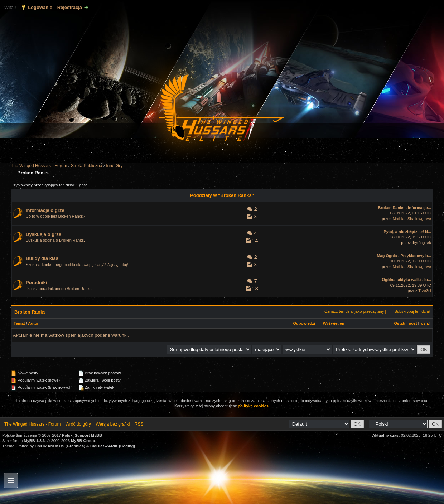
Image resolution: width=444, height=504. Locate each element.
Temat (19, 323)
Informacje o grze (45, 210)
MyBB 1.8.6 (35, 441)
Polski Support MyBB (82, 435)
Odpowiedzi (304, 323)
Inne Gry (114, 166)
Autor (33, 323)
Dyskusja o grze (44, 234)
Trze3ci (425, 291)
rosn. (424, 323)
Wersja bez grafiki (113, 424)
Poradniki (36, 283)
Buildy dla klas (42, 258)
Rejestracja (70, 7)
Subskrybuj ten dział (412, 311)
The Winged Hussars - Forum (39, 166)
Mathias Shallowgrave (412, 219)
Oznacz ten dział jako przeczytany (354, 311)
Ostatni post (406, 323)
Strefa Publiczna (86, 166)
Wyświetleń (334, 323)
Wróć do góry (78, 424)
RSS (139, 424)
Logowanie (40, 7)
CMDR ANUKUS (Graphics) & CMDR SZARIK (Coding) (85, 446)
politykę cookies (253, 406)
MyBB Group (83, 441)
